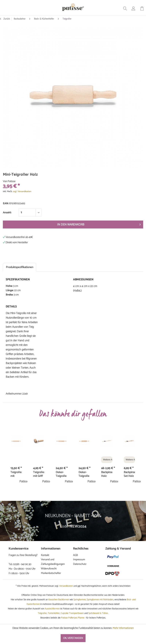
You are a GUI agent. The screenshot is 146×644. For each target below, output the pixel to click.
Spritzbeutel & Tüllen (98, 613)
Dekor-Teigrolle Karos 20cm (61, 474)
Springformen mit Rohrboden (100, 600)
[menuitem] (125, 8)
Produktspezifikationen (20, 267)
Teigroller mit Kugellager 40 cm (16, 474)
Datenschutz (80, 564)
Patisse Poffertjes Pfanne (73, 618)
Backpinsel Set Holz (129, 474)
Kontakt (45, 555)
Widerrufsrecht (49, 569)
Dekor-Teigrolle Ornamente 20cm (84, 474)
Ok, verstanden (73, 638)
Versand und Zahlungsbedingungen (53, 562)
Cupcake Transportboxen (72, 613)
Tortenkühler (54, 613)
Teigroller (42, 613)
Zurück (5, 19)
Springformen (80, 600)
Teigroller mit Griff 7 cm (39, 474)
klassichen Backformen (59, 600)
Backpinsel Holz (107, 474)
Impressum (79, 560)
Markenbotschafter (51, 573)
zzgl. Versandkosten (22, 191)
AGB (75, 555)
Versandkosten (66, 586)
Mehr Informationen (123, 628)
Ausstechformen (52, 609)
